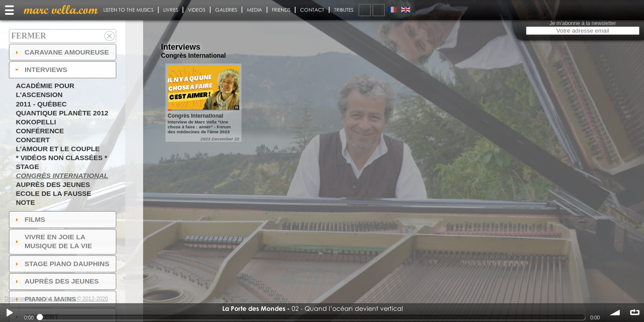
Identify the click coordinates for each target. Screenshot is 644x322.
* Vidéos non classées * (61, 158)
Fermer (29, 36)
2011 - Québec (41, 104)
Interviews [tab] (40, 70)
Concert (33, 140)
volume (615, 313)
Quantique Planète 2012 (62, 113)
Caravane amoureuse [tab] (61, 52)
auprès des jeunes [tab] (56, 281)
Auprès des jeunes (53, 184)
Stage (27, 167)
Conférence (40, 131)
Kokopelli (36, 122)
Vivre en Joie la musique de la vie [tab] (53, 241)
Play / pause (9, 313)
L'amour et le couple (58, 149)
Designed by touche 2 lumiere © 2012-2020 (56, 299)
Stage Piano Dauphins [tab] (61, 264)
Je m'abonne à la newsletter (583, 23)
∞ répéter (635, 313)
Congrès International (62, 176)
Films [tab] (29, 219)
